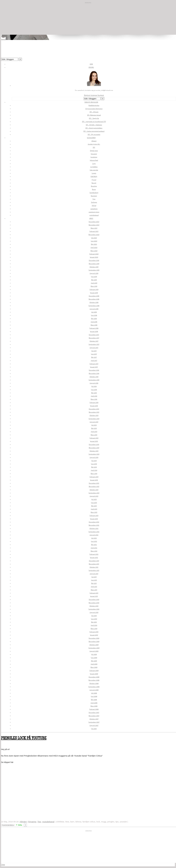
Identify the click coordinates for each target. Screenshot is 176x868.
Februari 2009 (94, 671)
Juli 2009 (94, 654)
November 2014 (94, 448)
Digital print (94, 151)
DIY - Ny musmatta (94, 134)
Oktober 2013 (94, 490)
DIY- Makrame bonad (94, 115)
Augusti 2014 (94, 457)
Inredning (94, 157)
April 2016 (94, 396)
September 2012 (94, 532)
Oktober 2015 (94, 415)
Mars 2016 (94, 399)
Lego (94, 164)
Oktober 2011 (94, 567)
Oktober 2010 (94, 606)
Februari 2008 (94, 709)
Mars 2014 (94, 474)
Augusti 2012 (94, 535)
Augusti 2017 (94, 348)
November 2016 (94, 373)
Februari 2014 (94, 477)
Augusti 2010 (94, 612)
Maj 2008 (94, 700)
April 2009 (94, 664)
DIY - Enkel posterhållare (94, 128)
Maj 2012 (94, 545)
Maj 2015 (94, 428)
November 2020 (94, 235)
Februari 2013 (94, 516)
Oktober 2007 (94, 719)
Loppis (94, 173)
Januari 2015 (94, 441)
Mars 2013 (94, 512)
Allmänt (94, 141)
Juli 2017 (94, 351)
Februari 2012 (94, 554)
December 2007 (94, 713)
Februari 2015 (94, 438)
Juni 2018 (94, 315)
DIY (94, 147)
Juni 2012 (94, 541)
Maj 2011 (94, 583)
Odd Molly (94, 176)
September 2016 (94, 380)
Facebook (101, 95)
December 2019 (94, 260)
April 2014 (94, 470)
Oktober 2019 (94, 267)
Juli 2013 (94, 499)
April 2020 (94, 248)
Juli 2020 (94, 238)
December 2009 (94, 638)
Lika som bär (94, 170)
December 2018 (94, 296)
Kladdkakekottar (94, 105)
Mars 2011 (94, 590)
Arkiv (91, 218)
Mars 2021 (94, 228)
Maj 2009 (94, 661)
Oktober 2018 (94, 302)
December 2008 (94, 677)
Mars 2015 (94, 435)
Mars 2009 (94, 667)
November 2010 (94, 603)
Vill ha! (94, 206)
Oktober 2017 (94, 341)
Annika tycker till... (94, 144)
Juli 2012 (94, 538)
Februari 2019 (94, 289)
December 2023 (94, 222)
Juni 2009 (94, 658)
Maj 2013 (94, 506)
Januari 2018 (94, 331)
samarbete (94, 209)
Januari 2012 (94, 558)
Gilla (20, 825)
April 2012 (94, 548)
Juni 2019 (94, 277)
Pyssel (94, 180)
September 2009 (94, 648)
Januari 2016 (94, 406)
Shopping (94, 196)
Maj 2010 (94, 622)
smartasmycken (94, 212)
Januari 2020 (94, 257)
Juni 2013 (94, 503)
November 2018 (94, 299)
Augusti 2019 (94, 273)
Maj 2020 (94, 244)
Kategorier (91, 138)
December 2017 (94, 335)
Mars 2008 (94, 706)
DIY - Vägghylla (94, 118)
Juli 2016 (94, 386)
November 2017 (94, 338)
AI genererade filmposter (94, 109)
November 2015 (94, 412)
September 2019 (94, 270)
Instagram (94, 95)
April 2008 (94, 703)
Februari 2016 (94, 403)
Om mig (91, 67)
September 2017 (94, 344)
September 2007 (94, 722)
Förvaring (94, 154)
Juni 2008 (94, 696)
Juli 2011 (94, 577)
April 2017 (94, 361)
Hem (91, 64)
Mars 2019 (94, 286)
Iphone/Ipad (94, 160)
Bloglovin (87, 95)
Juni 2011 (94, 580)
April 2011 (94, 587)
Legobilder (94, 167)
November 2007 (94, 716)
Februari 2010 (94, 632)
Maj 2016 (94, 393)
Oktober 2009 (94, 645)
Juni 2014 (94, 464)
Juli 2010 (94, 616)
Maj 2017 (94, 357)
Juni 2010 (94, 619)
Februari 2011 (94, 593)
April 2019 (94, 283)
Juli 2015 (94, 425)
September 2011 (94, 570)
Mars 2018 (94, 325)
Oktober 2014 (94, 451)
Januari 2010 (94, 635)
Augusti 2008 (94, 690)
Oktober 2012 (94, 528)
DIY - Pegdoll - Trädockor (94, 125)
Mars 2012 (94, 551)
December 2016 (94, 370)
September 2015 (94, 419)
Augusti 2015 (94, 422)
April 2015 (94, 432)
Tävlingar (94, 202)
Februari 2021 (94, 231)
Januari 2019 (94, 293)
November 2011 (94, 564)
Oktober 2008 (94, 683)
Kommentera (8, 825)
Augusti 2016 (94, 383)
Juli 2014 (94, 461)
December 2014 (94, 444)
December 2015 (94, 409)
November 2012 (94, 525)
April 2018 (94, 322)
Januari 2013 (94, 519)
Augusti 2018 (94, 309)
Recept (94, 183)
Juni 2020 (94, 241)
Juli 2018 (94, 312)
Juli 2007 (94, 729)
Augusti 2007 (94, 725)
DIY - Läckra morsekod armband (94, 131)
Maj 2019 (94, 280)
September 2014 (94, 454)
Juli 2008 (94, 693)
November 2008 (94, 680)
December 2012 (94, 522)
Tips (94, 199)
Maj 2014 (94, 467)
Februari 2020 (94, 254)
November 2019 (94, 264)
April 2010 (94, 625)
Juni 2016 (94, 390)
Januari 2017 (94, 367)
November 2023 (94, 225)
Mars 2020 (94, 251)
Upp (3, 865)
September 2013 (94, 493)
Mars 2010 (94, 629)
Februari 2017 (94, 364)
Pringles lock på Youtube (24, 738)
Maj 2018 (94, 319)
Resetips (94, 186)
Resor (94, 189)
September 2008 (94, 687)
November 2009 (94, 641)
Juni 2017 (94, 354)
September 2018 (94, 306)
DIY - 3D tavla (94, 112)
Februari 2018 (94, 328)
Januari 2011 (94, 596)
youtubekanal (94, 215)
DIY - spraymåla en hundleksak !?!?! (94, 122)
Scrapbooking (94, 193)
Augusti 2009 (94, 651)
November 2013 (94, 486)
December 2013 (94, 483)
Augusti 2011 (94, 574)
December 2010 (94, 599)
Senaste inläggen (91, 102)
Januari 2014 (94, 480)
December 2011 (94, 561)
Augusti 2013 (94, 496)
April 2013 (94, 509)
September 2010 (94, 609)
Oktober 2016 (94, 377)
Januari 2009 (94, 674)
